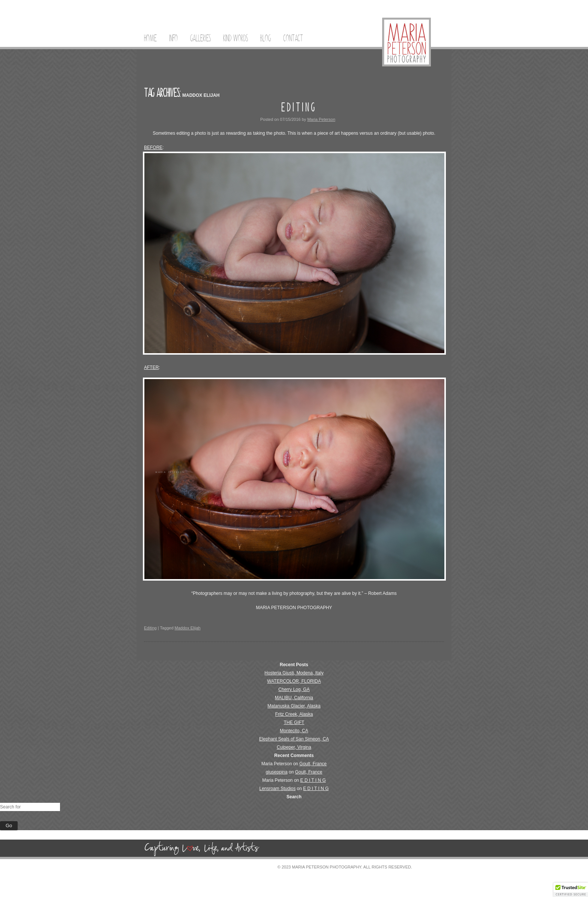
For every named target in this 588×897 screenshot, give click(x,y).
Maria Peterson (321, 119)
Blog (265, 38)
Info (173, 38)
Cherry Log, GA (294, 689)
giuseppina (277, 772)
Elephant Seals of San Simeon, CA (294, 739)
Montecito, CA (294, 731)
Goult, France (313, 764)
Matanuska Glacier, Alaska (294, 706)
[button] (571, 890)
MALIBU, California (294, 698)
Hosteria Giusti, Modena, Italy (294, 673)
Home (150, 38)
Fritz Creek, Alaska (294, 714)
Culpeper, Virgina (294, 747)
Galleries (200, 38)
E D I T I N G (298, 107)
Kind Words (235, 38)
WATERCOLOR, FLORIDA (294, 681)
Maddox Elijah (188, 628)
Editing (150, 628)
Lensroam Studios (278, 789)
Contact (293, 38)
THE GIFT (294, 722)
